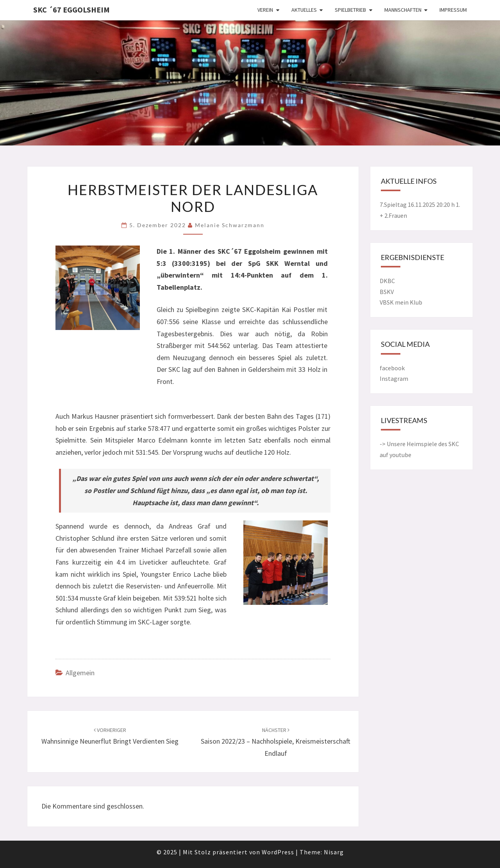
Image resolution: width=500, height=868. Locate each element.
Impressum (453, 10)
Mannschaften (403, 10)
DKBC (387, 281)
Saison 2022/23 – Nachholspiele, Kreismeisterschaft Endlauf (276, 742)
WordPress (278, 852)
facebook (392, 368)
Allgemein (80, 673)
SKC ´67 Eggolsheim (71, 10)
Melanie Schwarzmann (230, 225)
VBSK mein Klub (401, 302)
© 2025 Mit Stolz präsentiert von (209, 852)
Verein (265, 10)
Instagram (394, 378)
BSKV (387, 292)
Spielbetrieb (350, 10)
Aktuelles (304, 10)
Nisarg (334, 852)
